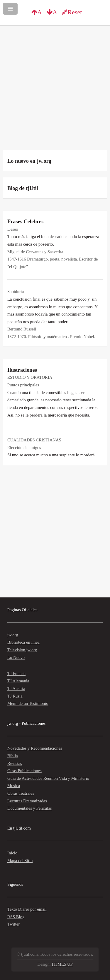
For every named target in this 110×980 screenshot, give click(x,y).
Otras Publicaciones (24, 771)
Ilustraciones (22, 370)
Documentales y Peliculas (29, 808)
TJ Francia (16, 674)
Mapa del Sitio (20, 861)
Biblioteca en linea (23, 642)
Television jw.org (22, 650)
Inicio (12, 853)
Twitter (13, 924)
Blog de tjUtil (23, 188)
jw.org (13, 635)
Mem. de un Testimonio (28, 703)
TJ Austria (16, 688)
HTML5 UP (62, 964)
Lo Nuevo (16, 657)
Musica (14, 786)
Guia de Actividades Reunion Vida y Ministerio (48, 778)
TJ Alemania (18, 681)
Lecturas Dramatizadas (27, 801)
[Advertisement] (55, 89)
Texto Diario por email (27, 909)
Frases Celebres (25, 222)
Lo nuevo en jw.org (29, 161)
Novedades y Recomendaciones (35, 748)
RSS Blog (16, 917)
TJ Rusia (15, 696)
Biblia (13, 756)
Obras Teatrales (21, 793)
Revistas (15, 763)
